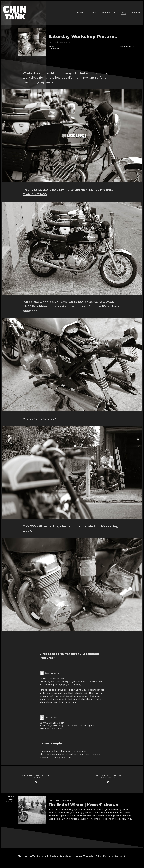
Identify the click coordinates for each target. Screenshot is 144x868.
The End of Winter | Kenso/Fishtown (83, 805)
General (55, 49)
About (93, 13)
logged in (59, 751)
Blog (124, 13)
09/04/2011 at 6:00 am (52, 679)
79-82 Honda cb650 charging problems (36, 777)
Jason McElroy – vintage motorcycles (108, 777)
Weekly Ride (109, 13)
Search (136, 13)
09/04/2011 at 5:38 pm (52, 723)
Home (80, 13)
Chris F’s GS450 (35, 194)
